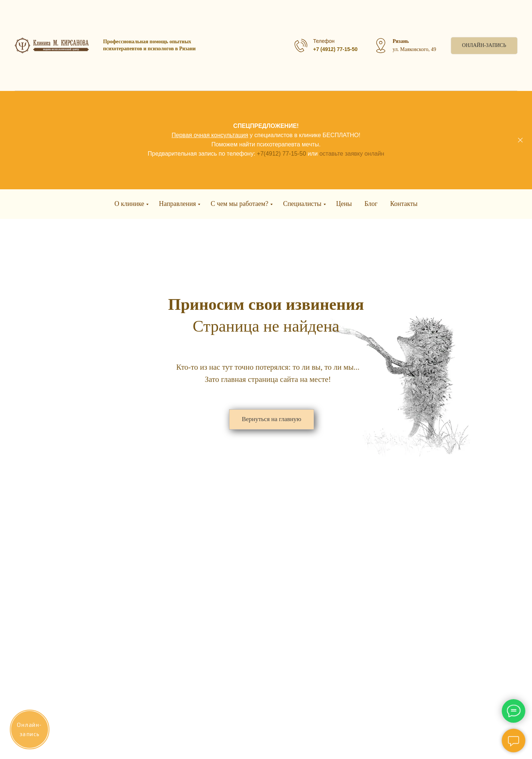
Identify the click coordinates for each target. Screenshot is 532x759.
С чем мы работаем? (239, 204)
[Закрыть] (520, 140)
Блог (371, 204)
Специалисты (302, 204)
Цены (344, 204)
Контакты (404, 204)
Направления (177, 204)
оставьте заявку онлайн (352, 154)
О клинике (129, 204)
